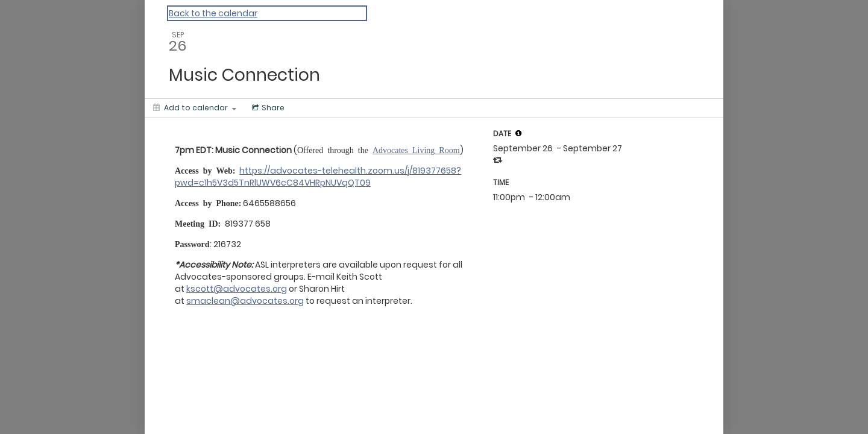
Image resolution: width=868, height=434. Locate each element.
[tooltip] (518, 133)
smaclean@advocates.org (245, 301)
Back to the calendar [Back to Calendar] (213, 13)
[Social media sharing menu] (267, 108)
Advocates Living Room (416, 149)
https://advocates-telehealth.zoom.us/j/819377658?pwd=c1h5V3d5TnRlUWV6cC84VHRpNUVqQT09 (318, 177)
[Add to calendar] (195, 108)
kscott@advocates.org (237, 289)
